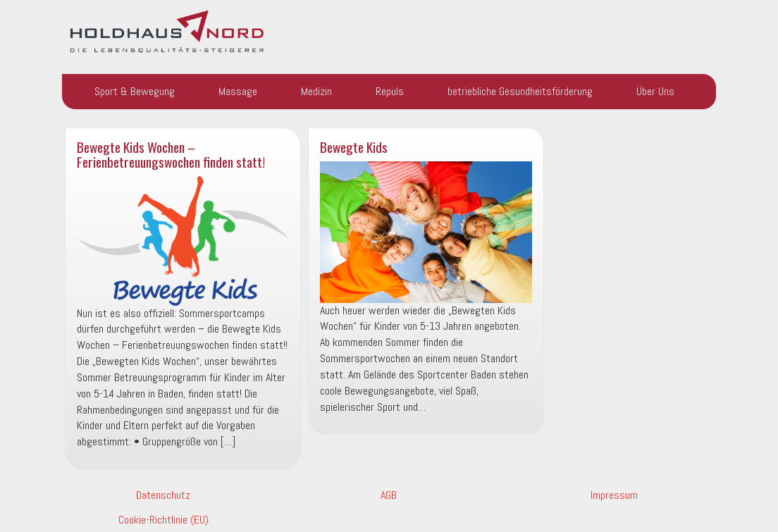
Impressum (614, 495)
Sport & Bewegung (135, 91)
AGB (389, 495)
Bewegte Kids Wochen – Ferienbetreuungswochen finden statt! (171, 154)
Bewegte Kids (354, 147)
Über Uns (655, 91)
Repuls (390, 91)
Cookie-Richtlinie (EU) (163, 520)
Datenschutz (163, 495)
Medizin (316, 91)
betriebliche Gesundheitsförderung (520, 91)
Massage (238, 91)
